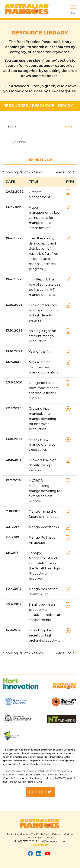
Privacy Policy (40, 845)
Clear (69, 127)
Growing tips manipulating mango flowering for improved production (42, 419)
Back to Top (40, 792)
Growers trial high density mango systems (43, 465)
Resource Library (52, 106)
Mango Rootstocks (44, 527)
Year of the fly (39, 352)
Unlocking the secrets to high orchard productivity (44, 635)
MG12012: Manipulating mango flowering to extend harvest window (45, 491)
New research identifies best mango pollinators (43, 367)
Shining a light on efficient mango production (42, 336)
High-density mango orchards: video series (42, 445)
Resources (16, 106)
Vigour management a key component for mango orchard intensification (44, 218)
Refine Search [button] (40, 160)
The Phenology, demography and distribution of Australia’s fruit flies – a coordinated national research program (44, 254)
